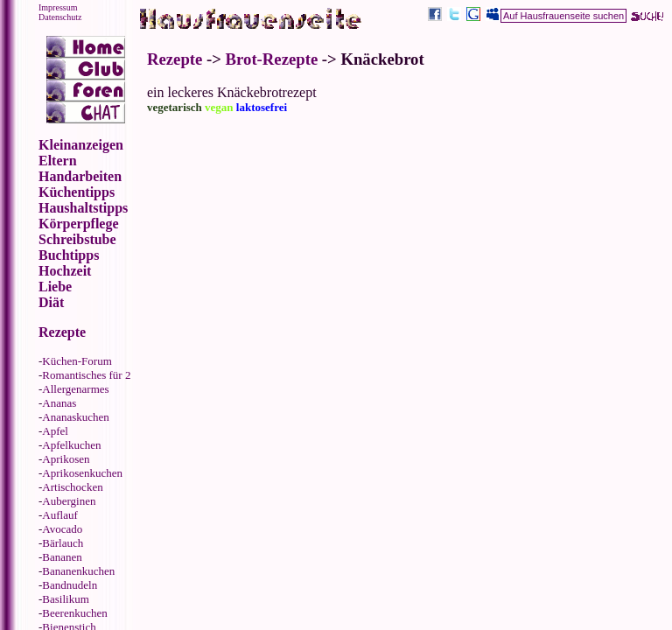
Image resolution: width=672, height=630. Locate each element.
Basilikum (65, 599)
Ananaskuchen (76, 417)
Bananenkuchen (78, 571)
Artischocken (72, 487)
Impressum (58, 7)
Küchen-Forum (77, 361)
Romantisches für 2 (86, 375)
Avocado (62, 529)
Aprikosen (66, 459)
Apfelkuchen (71, 445)
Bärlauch (63, 543)
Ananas (59, 403)
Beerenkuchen (74, 613)
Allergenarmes (75, 389)
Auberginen (69, 501)
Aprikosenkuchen (82, 473)
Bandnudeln (70, 585)
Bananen (62, 557)
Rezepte (175, 59)
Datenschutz (60, 17)
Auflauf (59, 515)
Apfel (55, 431)
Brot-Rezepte (272, 59)
